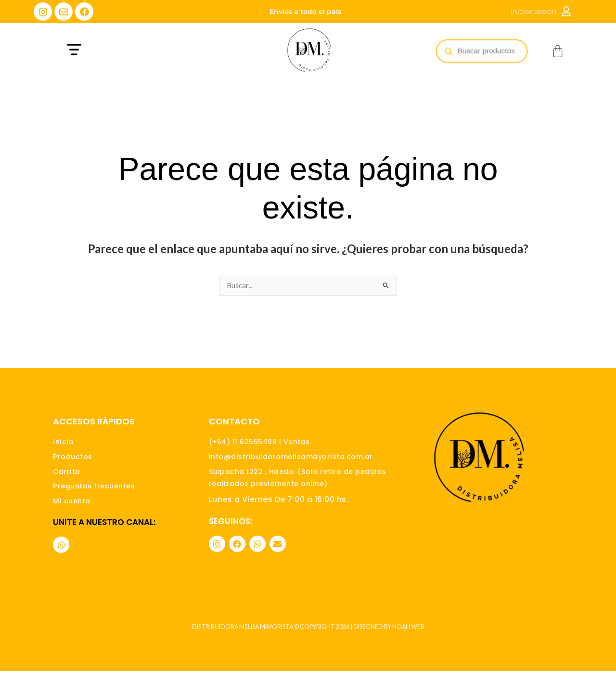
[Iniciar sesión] (566, 11)
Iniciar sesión (533, 11)
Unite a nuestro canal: (104, 530)
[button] (132, 51)
